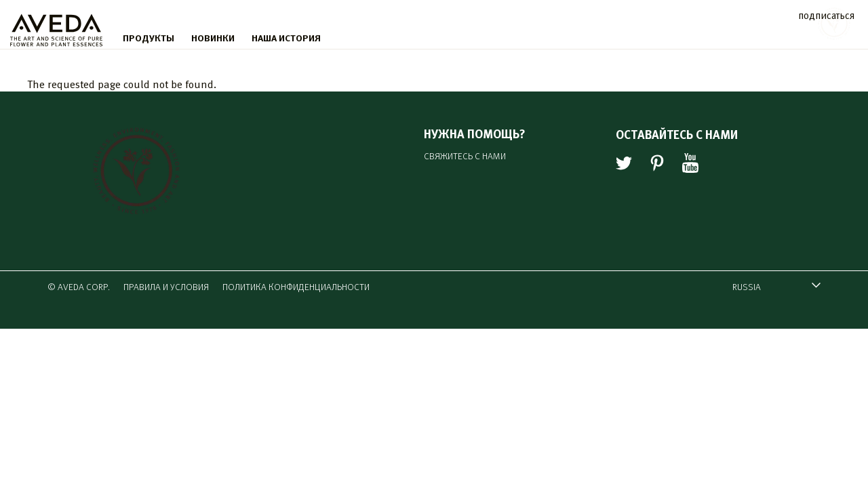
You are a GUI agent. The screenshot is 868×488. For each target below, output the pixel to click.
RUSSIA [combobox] (770, 288)
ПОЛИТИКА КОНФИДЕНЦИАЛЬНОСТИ (296, 286)
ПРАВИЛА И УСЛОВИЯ (166, 286)
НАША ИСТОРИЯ (286, 37)
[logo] (56, 27)
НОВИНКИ (213, 37)
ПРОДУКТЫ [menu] (149, 37)
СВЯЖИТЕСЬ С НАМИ (465, 156)
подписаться (826, 15)
